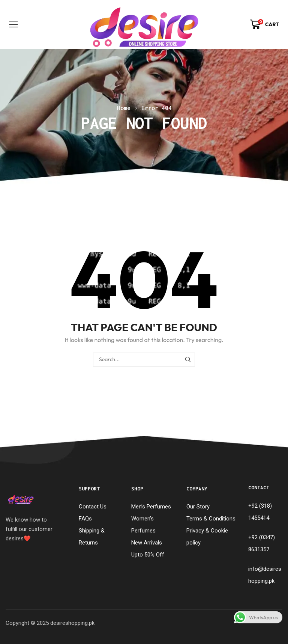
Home (124, 108)
